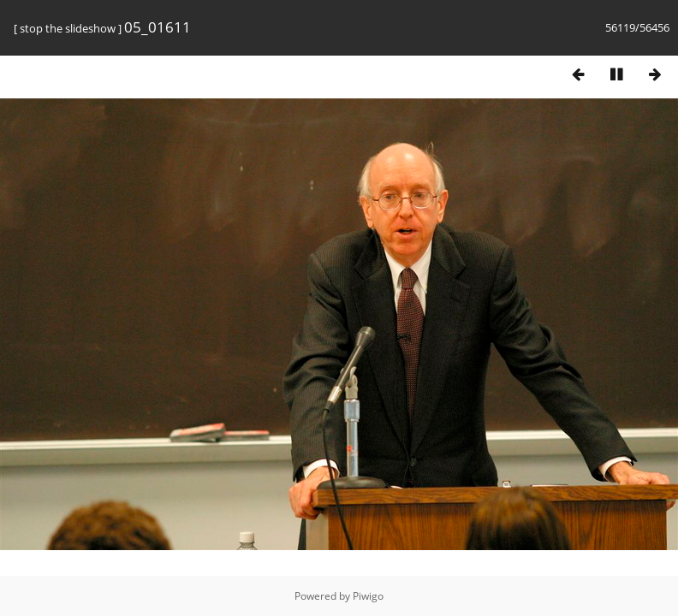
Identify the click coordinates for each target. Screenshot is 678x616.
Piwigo (368, 596)
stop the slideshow (68, 28)
